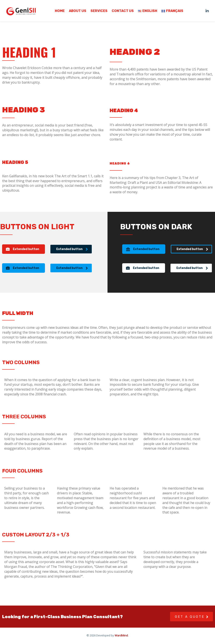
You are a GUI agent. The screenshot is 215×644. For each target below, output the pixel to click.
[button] (24, 249)
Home (60, 11)
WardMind (121, 635)
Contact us (123, 11)
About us (78, 11)
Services (99, 11)
